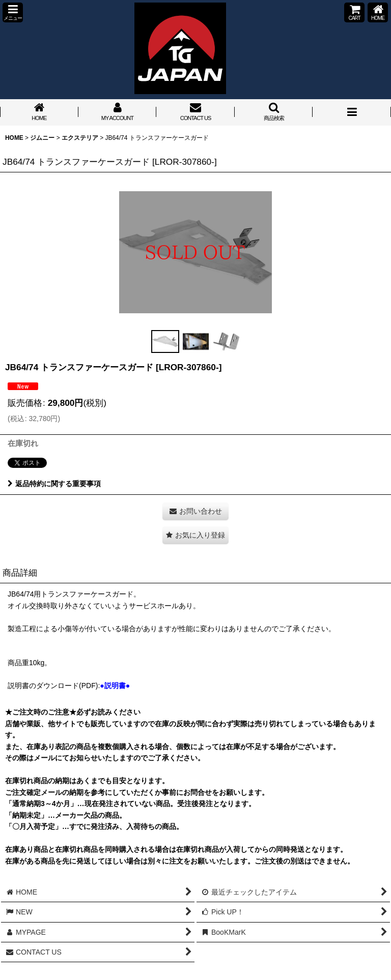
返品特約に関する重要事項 (54, 484)
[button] (13, 12)
